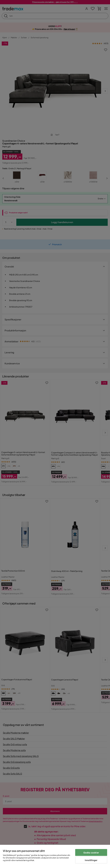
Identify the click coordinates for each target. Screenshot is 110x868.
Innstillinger (91, 860)
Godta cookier (91, 853)
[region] (55, 856)
